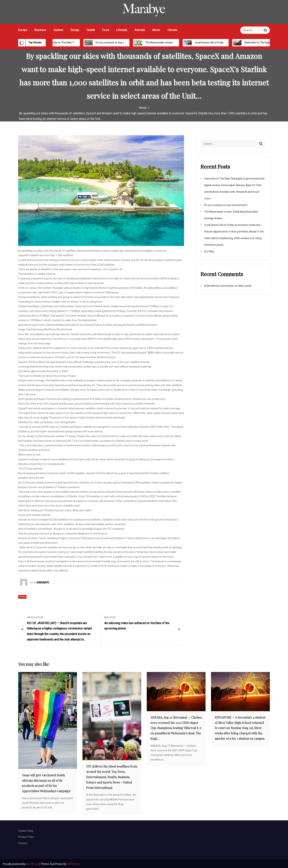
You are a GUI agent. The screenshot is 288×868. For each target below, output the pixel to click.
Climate (172, 30)
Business (40, 30)
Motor (156, 30)
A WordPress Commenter (219, 286)
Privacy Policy (26, 836)
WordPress (33, 863)
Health (91, 30)
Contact (23, 842)
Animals (140, 30)
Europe (23, 30)
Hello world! (245, 286)
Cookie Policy (26, 830)
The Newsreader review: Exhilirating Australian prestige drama (186, 43)
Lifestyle (122, 30)
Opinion (58, 30)
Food (106, 30)
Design (75, 30)
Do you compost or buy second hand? (122, 43)
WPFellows (74, 863)
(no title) (209, 251)
